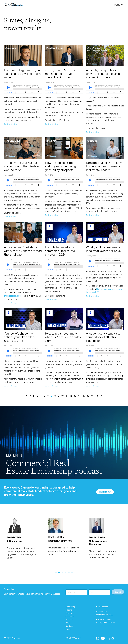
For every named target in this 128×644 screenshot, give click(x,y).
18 (97, 396)
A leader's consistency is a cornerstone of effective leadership (103, 337)
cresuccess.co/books (13, 296)
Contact (69, 626)
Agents (69, 610)
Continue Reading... (11, 124)
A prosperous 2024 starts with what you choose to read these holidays (23, 251)
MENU (119, 5)
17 (92, 396)
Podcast (69, 619)
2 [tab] (59, 572)
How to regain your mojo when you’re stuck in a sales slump (63, 337)
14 (79, 396)
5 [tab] (69, 572)
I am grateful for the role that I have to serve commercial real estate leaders (105, 166)
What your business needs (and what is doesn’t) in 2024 (105, 249)
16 (88, 396)
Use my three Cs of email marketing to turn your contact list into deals (61, 74)
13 (75, 396)
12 (71, 396)
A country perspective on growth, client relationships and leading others (104, 74)
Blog (68, 623)
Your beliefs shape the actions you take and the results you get (20, 337)
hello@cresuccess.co (105, 623)
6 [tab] (72, 572)
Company (70, 616)
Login (68, 629)
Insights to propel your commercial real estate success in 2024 (60, 251)
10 (63, 396)
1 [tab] (56, 572)
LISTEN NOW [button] (105, 492)
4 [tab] (66, 572)
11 (67, 396)
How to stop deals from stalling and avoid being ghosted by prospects (60, 166)
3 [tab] (62, 572)
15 (84, 396)
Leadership (70, 607)
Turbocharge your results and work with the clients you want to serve (23, 166)
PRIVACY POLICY (73, 638)
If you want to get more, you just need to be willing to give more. (23, 74)
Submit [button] (118, 592)
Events (69, 613)
